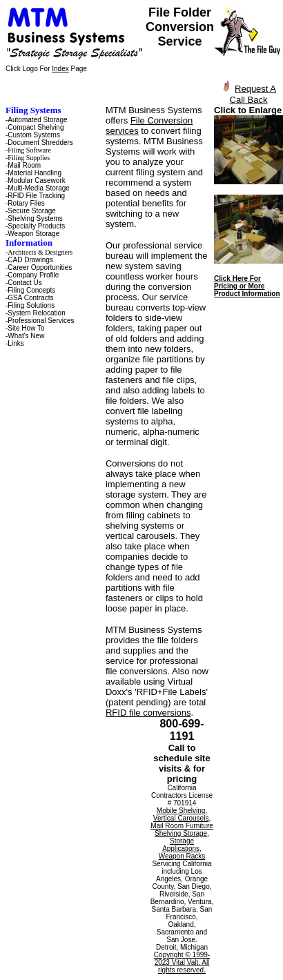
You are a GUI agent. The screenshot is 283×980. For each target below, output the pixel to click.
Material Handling (35, 173)
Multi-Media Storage (38, 188)
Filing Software (29, 150)
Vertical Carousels (181, 818)
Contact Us (25, 283)
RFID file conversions (148, 713)
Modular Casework (36, 180)
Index (60, 69)
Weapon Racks (182, 856)
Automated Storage (37, 120)
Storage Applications (181, 845)
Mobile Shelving (181, 811)
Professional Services (41, 321)
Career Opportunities (40, 267)
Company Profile (33, 275)
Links (16, 343)
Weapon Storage (33, 234)
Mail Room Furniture (182, 826)
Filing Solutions (31, 305)
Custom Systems (34, 135)
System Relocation (36, 313)
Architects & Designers (40, 252)
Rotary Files (26, 203)
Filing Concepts (31, 290)
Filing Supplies (29, 158)
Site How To (26, 328)
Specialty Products (36, 226)
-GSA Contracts (29, 298)
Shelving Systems (35, 218)
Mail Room (24, 165)
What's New (26, 336)
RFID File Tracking (36, 196)
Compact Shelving (36, 127)
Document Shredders (40, 143)
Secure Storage (32, 211)
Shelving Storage (181, 833)
